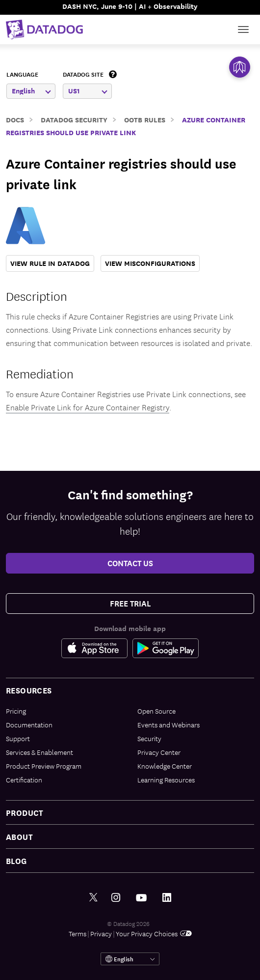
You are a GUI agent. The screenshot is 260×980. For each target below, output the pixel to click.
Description (37, 295)
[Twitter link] (93, 898)
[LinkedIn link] (167, 898)
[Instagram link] (116, 898)
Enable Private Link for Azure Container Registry (88, 407)
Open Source (156, 711)
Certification (24, 779)
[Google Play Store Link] (166, 648)
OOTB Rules (145, 119)
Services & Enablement (39, 752)
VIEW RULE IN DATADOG (50, 263)
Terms (78, 933)
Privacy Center (159, 752)
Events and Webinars (169, 724)
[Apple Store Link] (97, 648)
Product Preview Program (44, 766)
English (31, 91)
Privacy (101, 933)
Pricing (16, 711)
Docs (15, 119)
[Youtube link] (141, 898)
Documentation (29, 724)
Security (149, 738)
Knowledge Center (165, 766)
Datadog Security (74, 119)
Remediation (40, 373)
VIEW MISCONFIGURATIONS (150, 263)
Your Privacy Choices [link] (154, 933)
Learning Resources (166, 779)
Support (18, 738)
